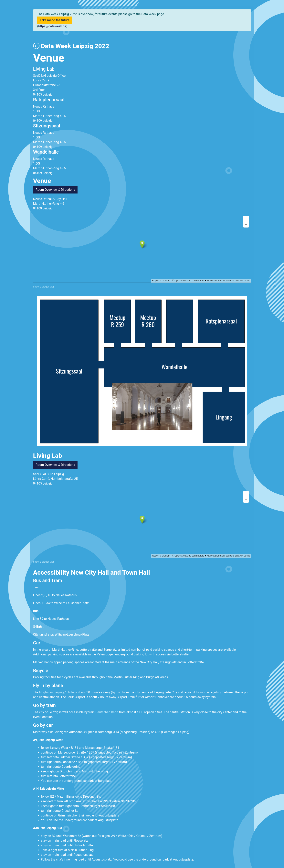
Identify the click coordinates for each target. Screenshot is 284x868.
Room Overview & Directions (55, 190)
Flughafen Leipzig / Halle (56, 692)
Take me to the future (55, 20)
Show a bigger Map (44, 287)
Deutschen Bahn (106, 712)
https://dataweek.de (52, 26)
